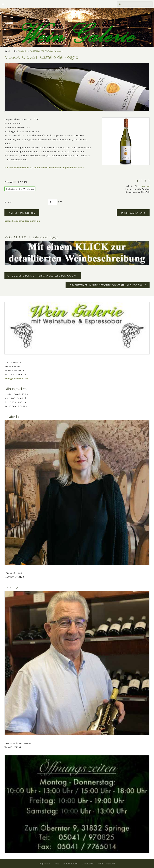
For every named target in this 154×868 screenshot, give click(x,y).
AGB (57, 864)
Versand (146, 186)
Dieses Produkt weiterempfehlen (22, 221)
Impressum (45, 864)
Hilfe (100, 864)
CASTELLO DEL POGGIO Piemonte (46, 51)
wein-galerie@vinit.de (16, 378)
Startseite (23, 51)
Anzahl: (8, 202)
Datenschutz (88, 864)
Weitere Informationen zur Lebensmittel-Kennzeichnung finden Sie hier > (44, 168)
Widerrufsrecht (71, 864)
